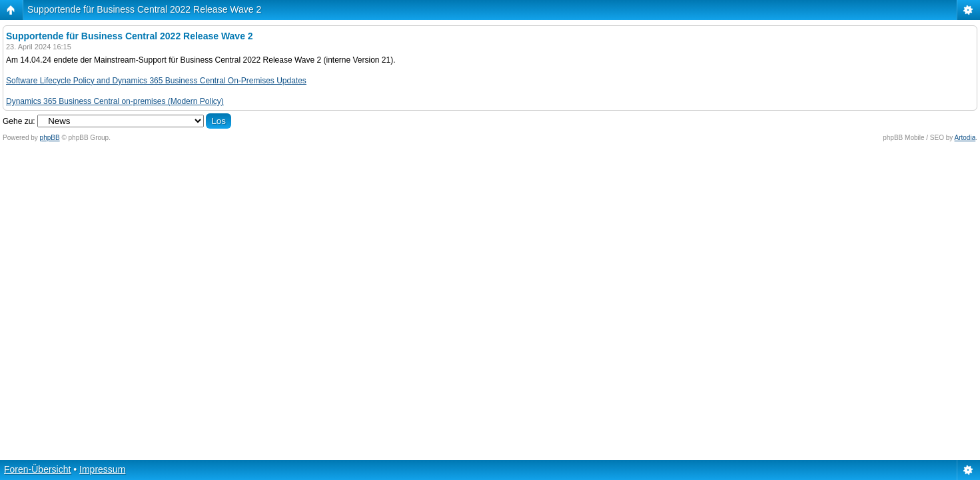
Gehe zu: (19, 121)
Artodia (965, 138)
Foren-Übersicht (37, 469)
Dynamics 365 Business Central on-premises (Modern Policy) (115, 101)
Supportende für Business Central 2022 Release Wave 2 (144, 9)
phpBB (50, 138)
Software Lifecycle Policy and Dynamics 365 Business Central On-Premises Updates (156, 81)
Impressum (102, 469)
